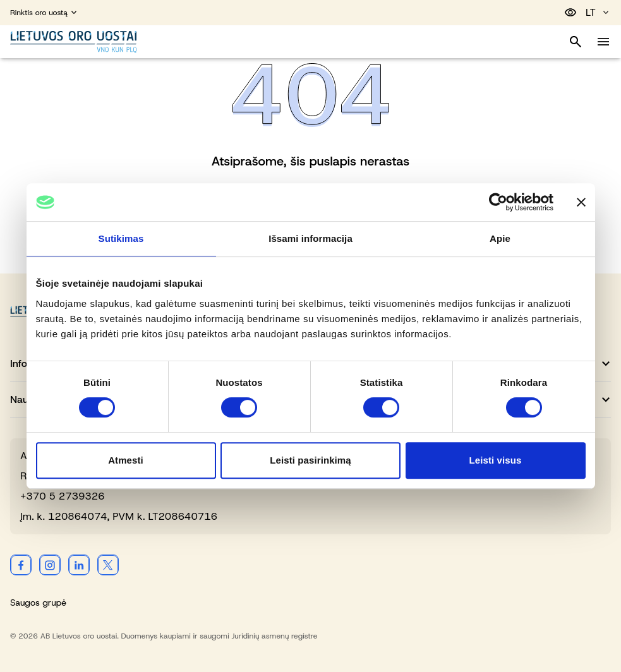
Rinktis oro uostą (45, 13)
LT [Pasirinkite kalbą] (598, 12)
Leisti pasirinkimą (310, 460)
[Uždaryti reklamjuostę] (581, 202)
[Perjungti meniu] (603, 42)
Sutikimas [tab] (121, 238)
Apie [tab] (500, 238)
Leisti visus (496, 460)
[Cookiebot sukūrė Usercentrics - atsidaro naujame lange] (498, 202)
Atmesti (126, 460)
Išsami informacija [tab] (310, 238)
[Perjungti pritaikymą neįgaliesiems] (570, 13)
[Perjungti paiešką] (576, 42)
